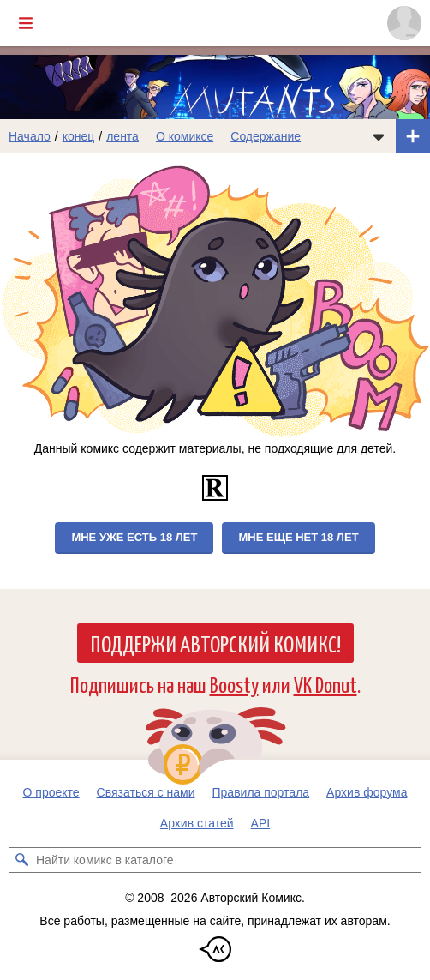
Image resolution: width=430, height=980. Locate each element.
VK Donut (325, 684)
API (261, 823)
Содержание (266, 136)
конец (79, 136)
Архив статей (197, 823)
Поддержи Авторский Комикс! (215, 643)
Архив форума (367, 792)
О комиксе (185, 136)
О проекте (51, 792)
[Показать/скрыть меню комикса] (379, 136)
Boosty (234, 684)
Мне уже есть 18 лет (134, 537)
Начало (30, 136)
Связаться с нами (146, 792)
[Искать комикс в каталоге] (21, 860)
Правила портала (261, 792)
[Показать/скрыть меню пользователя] (404, 23)
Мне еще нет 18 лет (298, 537)
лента (122, 136)
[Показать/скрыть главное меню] (26, 23)
